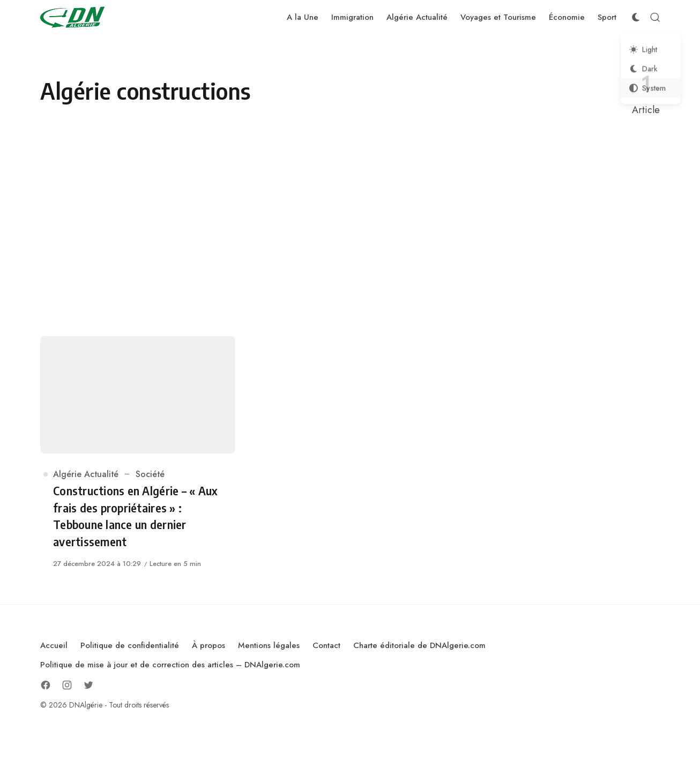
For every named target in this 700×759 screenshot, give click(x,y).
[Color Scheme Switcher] (636, 17)
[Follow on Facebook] (46, 685)
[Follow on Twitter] (88, 685)
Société (150, 474)
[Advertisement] (350, 227)
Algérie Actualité (86, 474)
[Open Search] (655, 17)
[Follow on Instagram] (67, 685)
